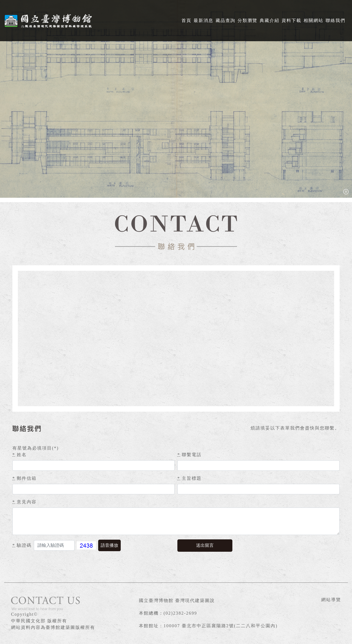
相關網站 (313, 20)
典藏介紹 (269, 20)
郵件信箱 (24, 478)
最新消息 (204, 20)
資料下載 (291, 20)
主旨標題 (189, 478)
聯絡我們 (335, 20)
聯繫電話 (189, 455)
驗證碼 (22, 545)
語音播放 (109, 545)
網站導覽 (331, 600)
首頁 (186, 20)
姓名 (20, 455)
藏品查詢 (226, 20)
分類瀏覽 (248, 20)
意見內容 (24, 502)
